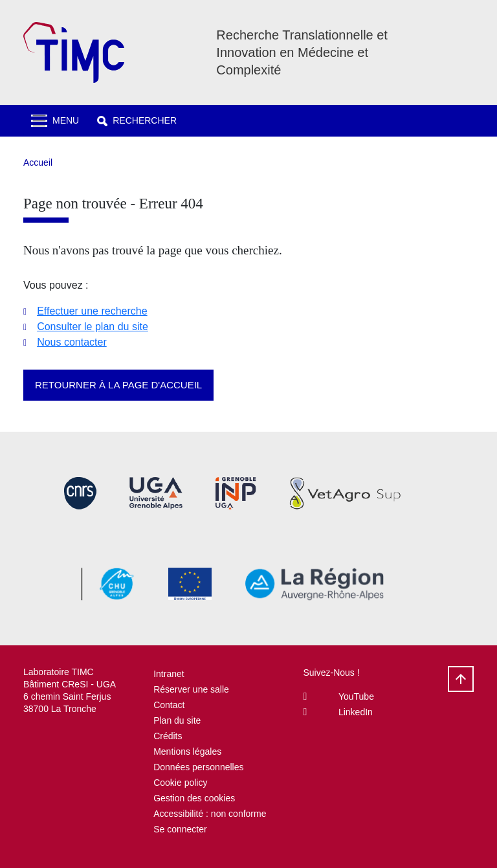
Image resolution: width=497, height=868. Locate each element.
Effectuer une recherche (92, 311)
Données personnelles (198, 767)
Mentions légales (187, 751)
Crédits (168, 736)
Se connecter (180, 829)
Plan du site (177, 720)
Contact (169, 705)
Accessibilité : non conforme (210, 814)
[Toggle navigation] (55, 121)
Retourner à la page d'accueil (118, 385)
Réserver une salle (191, 689)
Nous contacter (72, 342)
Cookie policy (180, 783)
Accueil (38, 162)
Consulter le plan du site (93, 327)
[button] (137, 121)
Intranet (169, 674)
